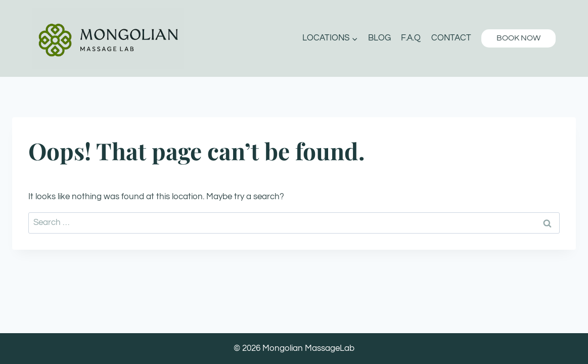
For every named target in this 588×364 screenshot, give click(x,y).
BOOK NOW (518, 38)
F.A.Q (411, 38)
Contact (451, 38)
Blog (379, 38)
